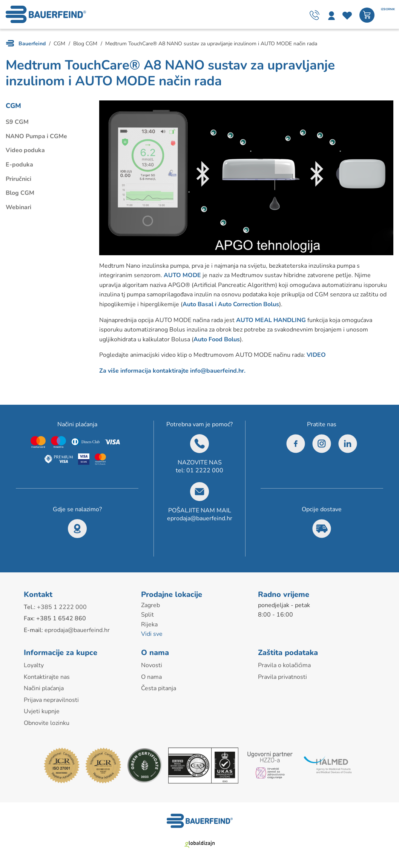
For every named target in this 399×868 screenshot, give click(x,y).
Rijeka (149, 624)
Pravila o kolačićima (284, 665)
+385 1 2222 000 (62, 607)
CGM (13, 106)
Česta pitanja (159, 688)
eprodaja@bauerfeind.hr (200, 518)
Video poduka (25, 150)
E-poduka (19, 165)
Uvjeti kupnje (42, 711)
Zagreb (150, 605)
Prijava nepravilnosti (51, 700)
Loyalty (34, 665)
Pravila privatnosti (282, 677)
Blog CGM (20, 193)
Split (147, 615)
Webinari (18, 207)
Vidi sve (152, 634)
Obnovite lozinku (47, 723)
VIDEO (316, 355)
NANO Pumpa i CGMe (36, 136)
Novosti (152, 665)
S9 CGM (17, 122)
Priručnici (18, 179)
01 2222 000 (205, 470)
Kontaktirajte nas (47, 677)
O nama (151, 677)
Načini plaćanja (44, 688)
